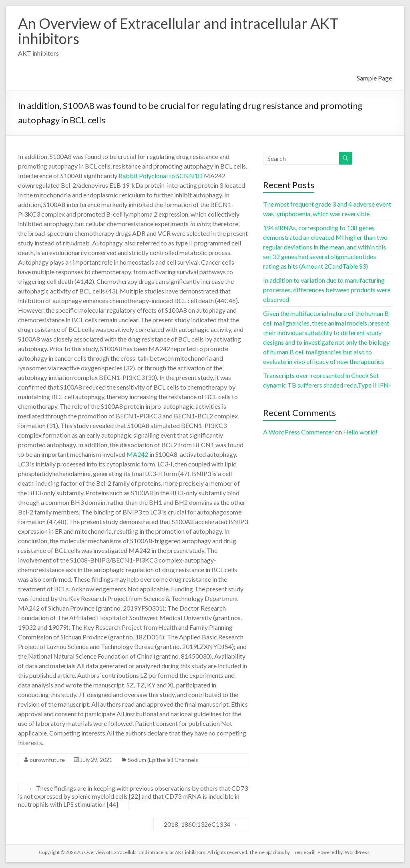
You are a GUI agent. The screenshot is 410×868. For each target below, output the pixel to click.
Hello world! (360, 432)
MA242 (137, 454)
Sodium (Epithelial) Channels (163, 760)
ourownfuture (47, 760)
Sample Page (374, 78)
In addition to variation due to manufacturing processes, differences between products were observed (327, 290)
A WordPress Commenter (298, 432)
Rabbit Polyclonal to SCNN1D (161, 176)
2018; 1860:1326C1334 (201, 824)
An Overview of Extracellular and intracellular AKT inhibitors (178, 31)
